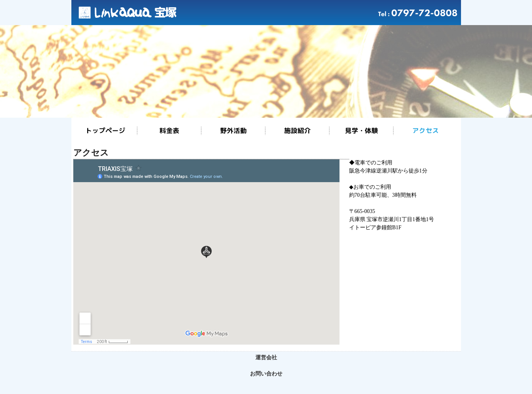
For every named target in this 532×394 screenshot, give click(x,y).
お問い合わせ (266, 374)
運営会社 (266, 358)
